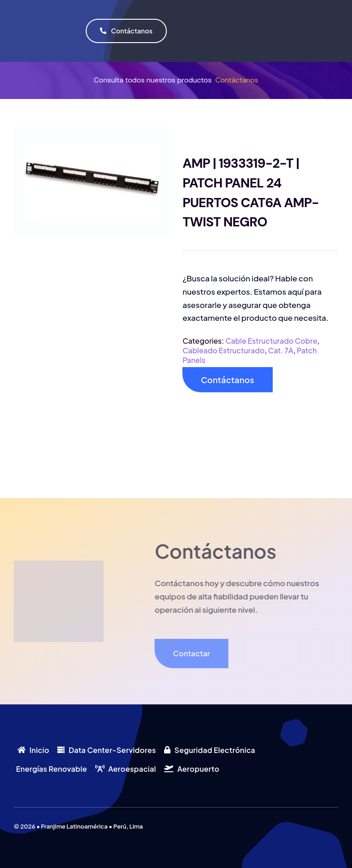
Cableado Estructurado (223, 350)
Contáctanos (237, 80)
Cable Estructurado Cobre (272, 341)
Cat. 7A (281, 350)
